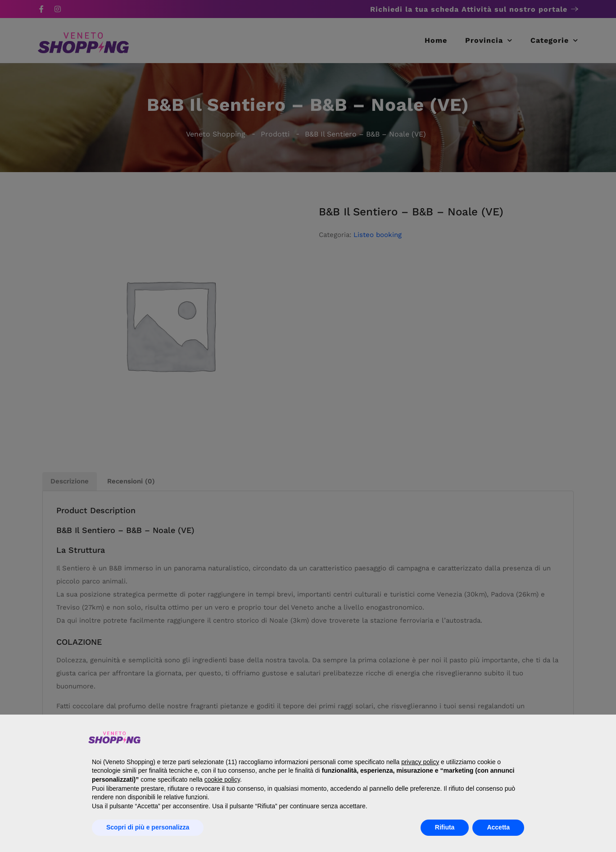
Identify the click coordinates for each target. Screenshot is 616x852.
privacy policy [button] (420, 762)
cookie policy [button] (222, 779)
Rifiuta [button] (445, 827)
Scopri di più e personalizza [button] (148, 827)
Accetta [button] (498, 827)
